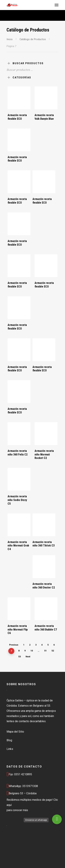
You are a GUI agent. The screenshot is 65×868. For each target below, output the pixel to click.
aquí (9, 805)
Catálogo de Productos (33, 39)
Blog (9, 740)
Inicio (10, 39)
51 (45, 651)
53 (20, 657)
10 (32, 651)
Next (28, 657)
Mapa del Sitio (15, 732)
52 (53, 651)
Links (10, 749)
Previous (14, 645)
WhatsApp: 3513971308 (22, 786)
